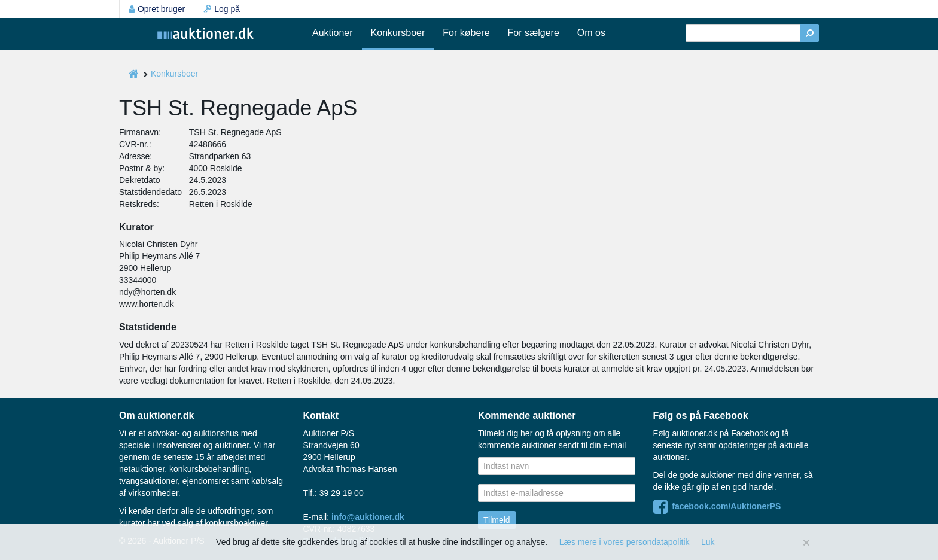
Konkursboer (398, 33)
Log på (222, 9)
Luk (708, 542)
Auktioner (333, 33)
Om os (591, 33)
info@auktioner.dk (368, 517)
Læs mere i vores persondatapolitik (625, 542)
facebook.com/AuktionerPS (717, 506)
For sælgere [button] (534, 33)
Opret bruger (157, 9)
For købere (466, 33)
